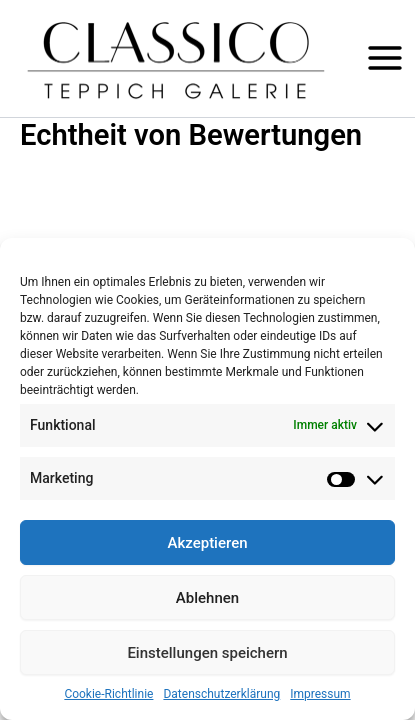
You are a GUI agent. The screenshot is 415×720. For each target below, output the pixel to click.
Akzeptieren (207, 543)
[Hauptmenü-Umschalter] (385, 58)
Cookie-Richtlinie (108, 694)
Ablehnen (207, 598)
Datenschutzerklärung (221, 694)
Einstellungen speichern (207, 653)
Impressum (320, 694)
